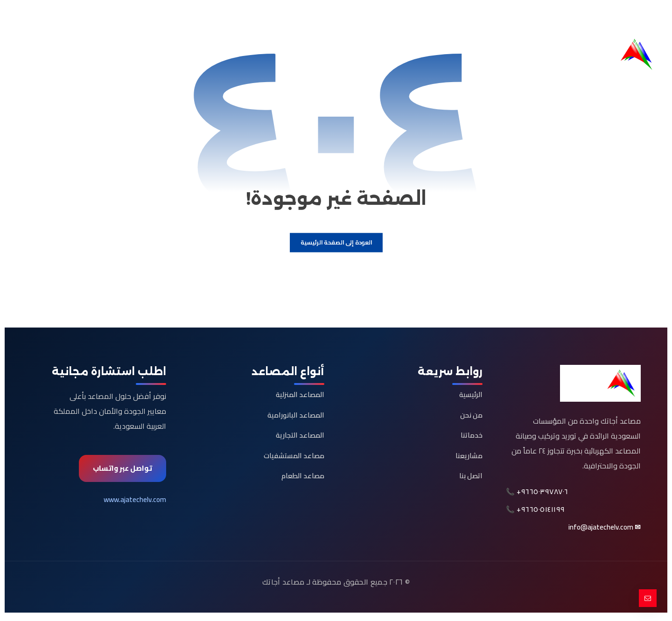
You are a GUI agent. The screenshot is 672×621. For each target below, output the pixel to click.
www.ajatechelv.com (135, 502)
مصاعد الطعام (303, 478)
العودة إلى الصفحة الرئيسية (336, 245)
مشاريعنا (469, 458)
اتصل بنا (471, 478)
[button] (646, 17)
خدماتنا (472, 438)
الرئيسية (471, 397)
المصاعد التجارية (300, 438)
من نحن (471, 417)
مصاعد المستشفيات (294, 458)
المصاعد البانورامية (296, 417)
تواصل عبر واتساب (122, 471)
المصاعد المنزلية (300, 397)
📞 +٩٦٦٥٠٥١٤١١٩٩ (535, 513)
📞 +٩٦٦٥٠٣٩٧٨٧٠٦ (537, 495)
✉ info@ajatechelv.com (605, 531)
